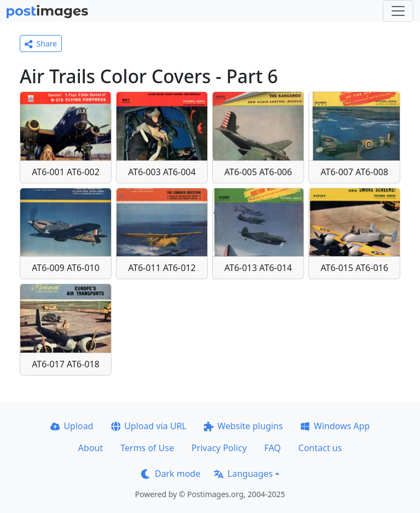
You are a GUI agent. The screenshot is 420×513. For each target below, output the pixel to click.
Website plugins (243, 426)
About (91, 448)
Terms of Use (147, 448)
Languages (243, 474)
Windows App (335, 426)
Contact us (320, 448)
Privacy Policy (219, 448)
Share (41, 44)
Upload (72, 426)
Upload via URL (149, 426)
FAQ (272, 448)
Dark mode (171, 474)
